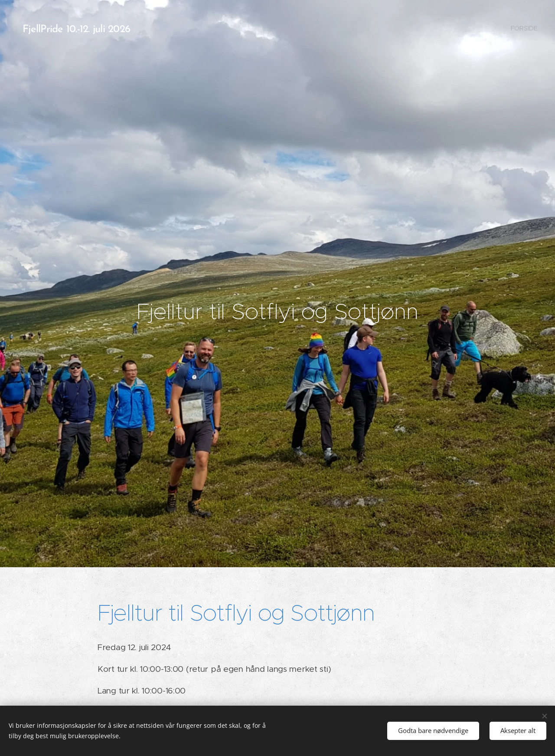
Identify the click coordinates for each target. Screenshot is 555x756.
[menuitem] (524, 28)
